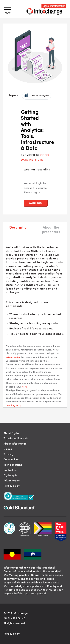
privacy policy (13, 357)
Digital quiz (10, 475)
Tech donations (13, 465)
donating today (14, 405)
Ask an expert (12, 481)
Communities (11, 460)
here (24, 387)
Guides (8, 449)
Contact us (10, 470)
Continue (36, 203)
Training (8, 454)
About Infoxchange (15, 444)
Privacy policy (12, 486)
